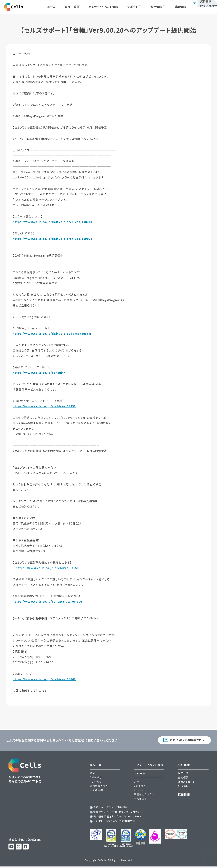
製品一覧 (80, 7)
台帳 (92, 774)
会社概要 (183, 778)
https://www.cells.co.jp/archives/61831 (44, 406)
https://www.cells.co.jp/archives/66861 (44, 679)
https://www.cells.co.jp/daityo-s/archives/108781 (53, 222)
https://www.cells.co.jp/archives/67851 (47, 568)
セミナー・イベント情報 (109, 7)
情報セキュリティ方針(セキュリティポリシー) (118, 813)
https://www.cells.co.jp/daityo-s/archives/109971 (53, 239)
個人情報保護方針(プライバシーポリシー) (117, 817)
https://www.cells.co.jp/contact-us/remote (47, 601)
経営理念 (183, 774)
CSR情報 (183, 787)
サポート (134, 7)
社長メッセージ (187, 782)
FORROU (96, 782)
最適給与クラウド (100, 787)
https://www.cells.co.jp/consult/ (39, 373)
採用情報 (174, 7)
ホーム (65, 7)
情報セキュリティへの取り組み (110, 808)
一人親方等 (96, 791)
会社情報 (154, 7)
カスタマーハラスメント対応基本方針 (114, 822)
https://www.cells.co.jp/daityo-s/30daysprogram (52, 333)
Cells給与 (96, 778)
